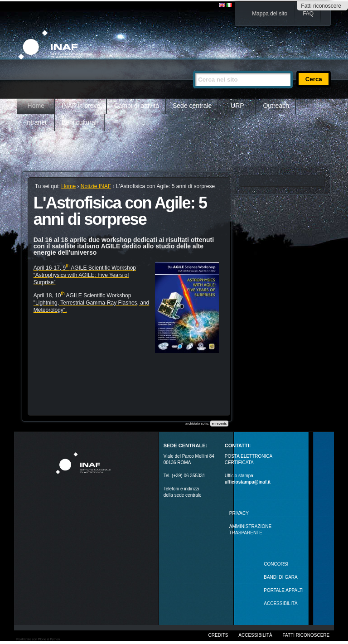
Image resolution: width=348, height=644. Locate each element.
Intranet (36, 122)
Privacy (239, 513)
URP (237, 106)
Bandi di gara (280, 577)
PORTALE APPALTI (284, 590)
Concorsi (276, 564)
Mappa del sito (270, 14)
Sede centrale (192, 106)
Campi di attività (136, 106)
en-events (219, 424)
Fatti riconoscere (321, 6)
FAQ (308, 14)
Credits (218, 635)
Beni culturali (80, 122)
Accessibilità (255, 635)
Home (36, 106)
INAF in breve (81, 106)
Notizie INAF (96, 186)
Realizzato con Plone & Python (38, 639)
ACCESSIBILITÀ (280, 603)
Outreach (276, 106)
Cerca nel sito (193, 67)
